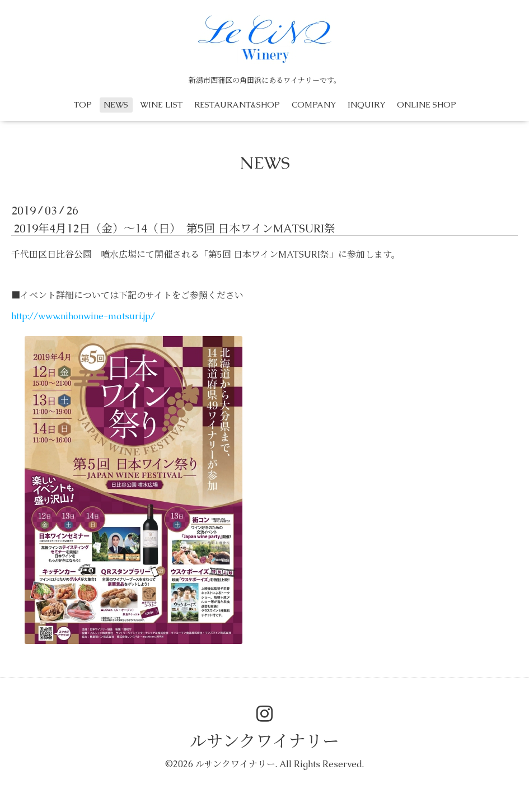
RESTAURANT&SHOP (237, 104)
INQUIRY (366, 104)
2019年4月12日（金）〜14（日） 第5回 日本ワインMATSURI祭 (174, 228)
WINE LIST (161, 104)
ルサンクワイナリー (264, 741)
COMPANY (314, 104)
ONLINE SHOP (427, 104)
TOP (83, 104)
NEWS (116, 104)
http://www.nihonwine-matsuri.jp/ (83, 316)
